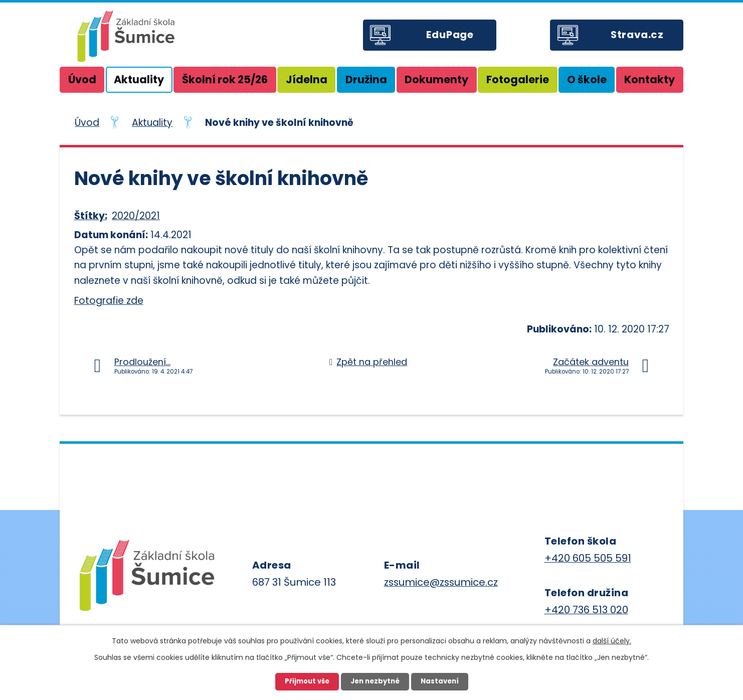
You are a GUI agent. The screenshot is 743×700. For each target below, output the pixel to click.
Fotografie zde (109, 301)
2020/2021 (136, 216)
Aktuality (139, 79)
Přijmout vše (307, 681)
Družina (366, 79)
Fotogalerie (518, 79)
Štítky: (91, 216)
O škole (587, 79)
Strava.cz (637, 35)
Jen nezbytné (375, 681)
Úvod (82, 79)
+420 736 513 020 (586, 610)
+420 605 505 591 (588, 558)
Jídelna (307, 79)
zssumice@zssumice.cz (441, 582)
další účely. (612, 641)
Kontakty (649, 79)
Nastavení (440, 681)
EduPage (450, 35)
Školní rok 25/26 (225, 79)
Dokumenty (436, 79)
